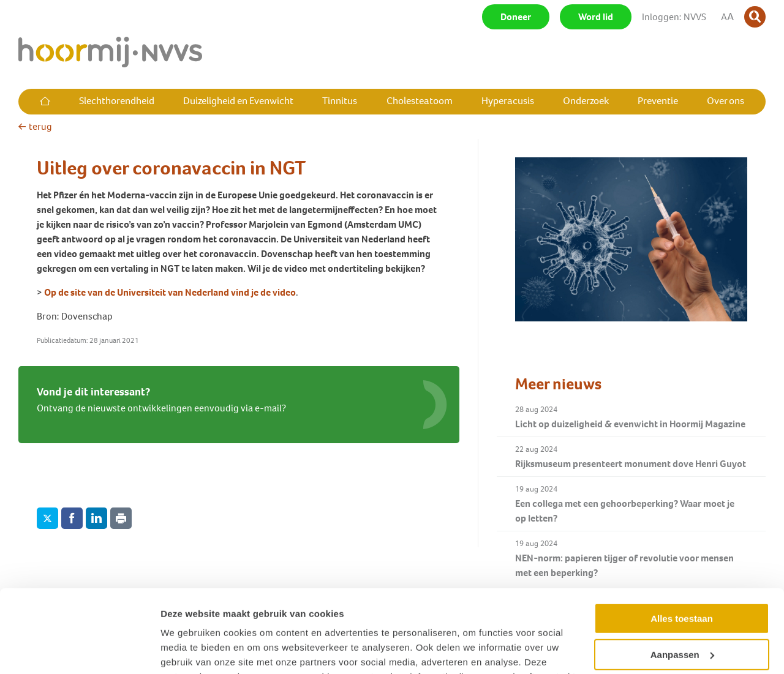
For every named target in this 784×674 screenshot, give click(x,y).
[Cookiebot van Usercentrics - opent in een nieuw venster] (79, 650)
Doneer (516, 17)
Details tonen (190, 650)
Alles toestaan (682, 543)
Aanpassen (682, 579)
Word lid (596, 17)
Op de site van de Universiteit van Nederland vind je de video (170, 292)
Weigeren (681, 615)
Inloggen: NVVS (674, 17)
